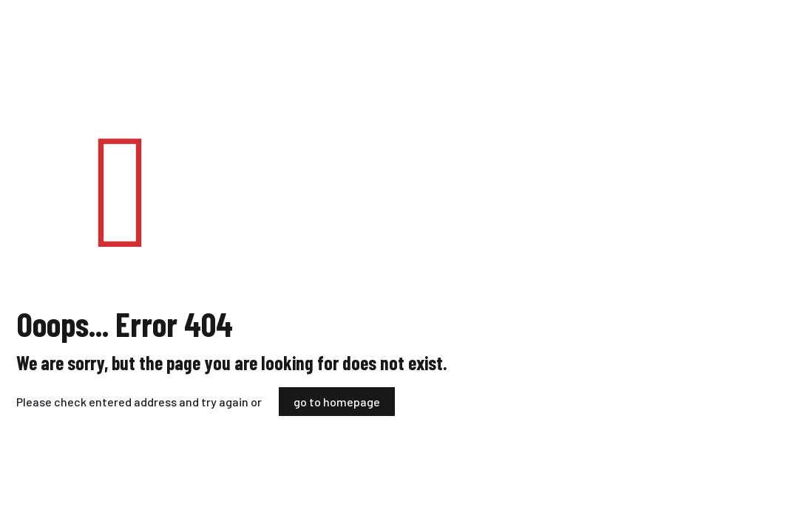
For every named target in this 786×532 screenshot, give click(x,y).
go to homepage (337, 402)
